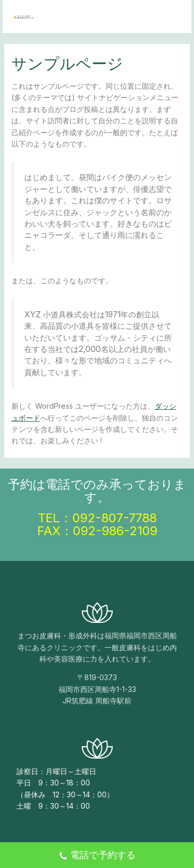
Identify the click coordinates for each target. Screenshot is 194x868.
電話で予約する (97, 856)
